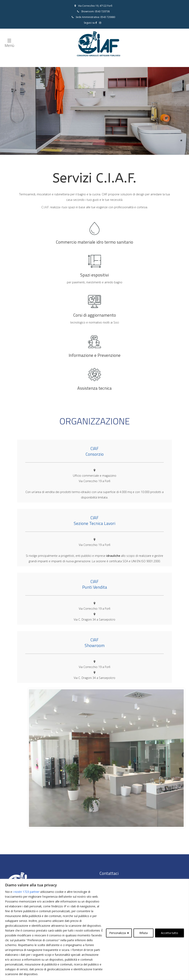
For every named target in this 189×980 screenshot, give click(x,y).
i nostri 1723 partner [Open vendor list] (26, 892)
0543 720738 (102, 11)
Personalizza (118, 933)
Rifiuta (143, 933)
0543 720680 (108, 17)
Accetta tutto (170, 933)
